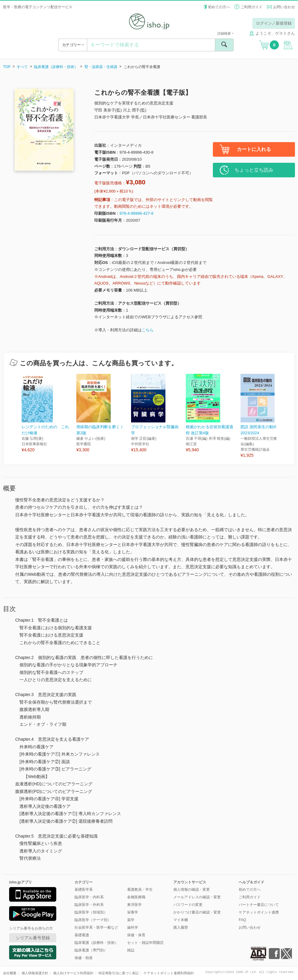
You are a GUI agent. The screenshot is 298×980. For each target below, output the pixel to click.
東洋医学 (134, 905)
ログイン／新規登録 (274, 23)
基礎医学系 (84, 890)
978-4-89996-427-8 (136, 213)
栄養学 (133, 912)
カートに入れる (254, 149)
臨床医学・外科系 (89, 905)
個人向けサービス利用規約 (73, 973)
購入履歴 (181, 927)
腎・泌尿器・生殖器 (101, 67)
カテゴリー (73, 45)
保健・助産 (84, 958)
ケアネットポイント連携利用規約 (169, 973)
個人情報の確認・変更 (192, 890)
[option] (49, 413)
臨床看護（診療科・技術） (56, 67)
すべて (22, 67)
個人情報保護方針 (35, 973)
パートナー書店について (259, 905)
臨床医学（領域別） (91, 912)
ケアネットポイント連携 (259, 912)
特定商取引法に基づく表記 (119, 973)
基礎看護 (82, 935)
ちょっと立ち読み (254, 170)
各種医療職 (136, 897)
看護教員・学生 (140, 890)
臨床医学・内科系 (89, 897)
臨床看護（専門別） (91, 950)
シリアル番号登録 (33, 938)
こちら (148, 330)
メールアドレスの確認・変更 (197, 897)
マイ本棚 (181, 920)
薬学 (131, 920)
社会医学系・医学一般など (96, 927)
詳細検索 (225, 33)
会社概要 (10, 973)
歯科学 (133, 927)
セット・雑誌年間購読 (145, 943)
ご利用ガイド (251, 7)
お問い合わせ (284, 7)
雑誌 (131, 950)
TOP (7, 67)
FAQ (242, 920)
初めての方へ (219, 7)
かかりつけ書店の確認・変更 (197, 912)
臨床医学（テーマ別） (93, 920)
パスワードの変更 (188, 905)
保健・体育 (136, 935)
